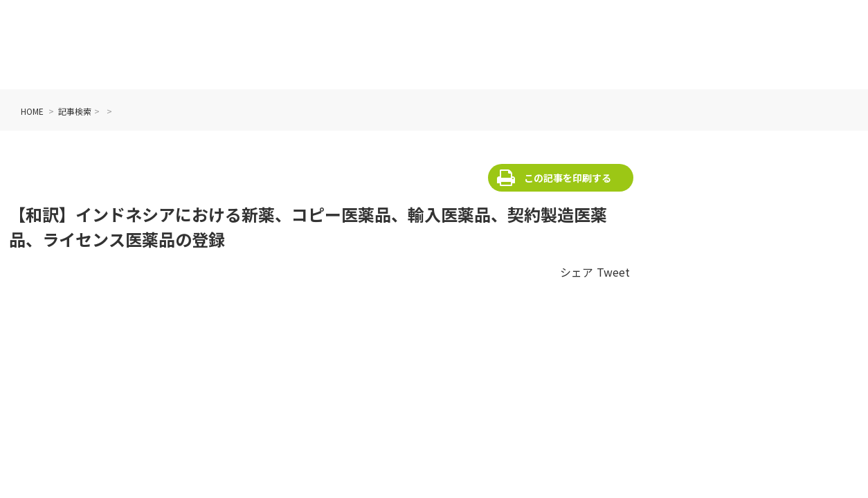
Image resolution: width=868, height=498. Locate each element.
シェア (577, 272)
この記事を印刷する (568, 178)
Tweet (613, 272)
